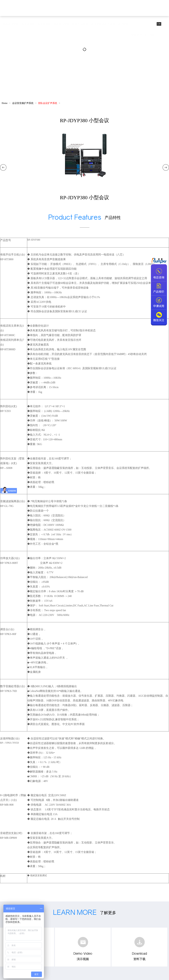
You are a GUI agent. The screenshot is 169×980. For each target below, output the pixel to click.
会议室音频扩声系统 (103, 24)
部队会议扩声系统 (48, 103)
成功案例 (123, 24)
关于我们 (150, 35)
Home (5, 103)
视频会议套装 (62, 24)
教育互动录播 (80, 24)
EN (165, 24)
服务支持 (137, 35)
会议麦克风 (44, 24)
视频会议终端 (11, 24)
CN (159, 24)
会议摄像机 (28, 24)
